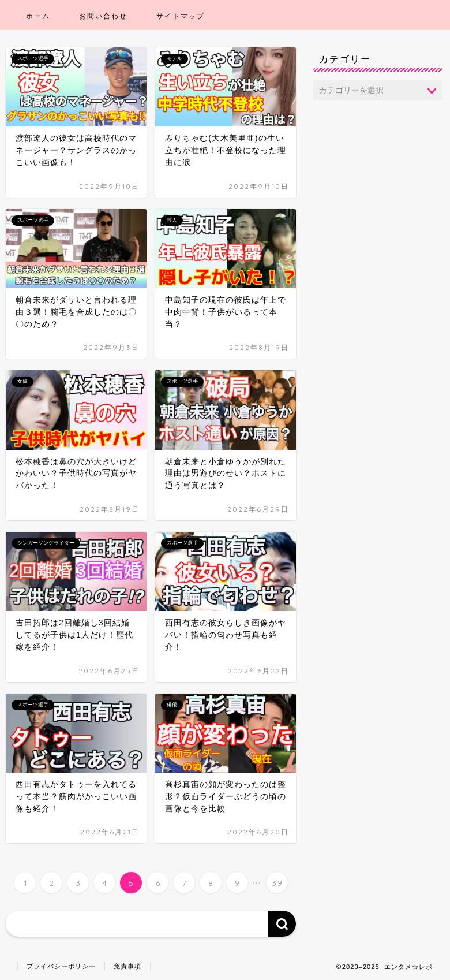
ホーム (38, 16)
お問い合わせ (103, 16)
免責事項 (127, 966)
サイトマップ (181, 16)
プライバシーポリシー (61, 966)
